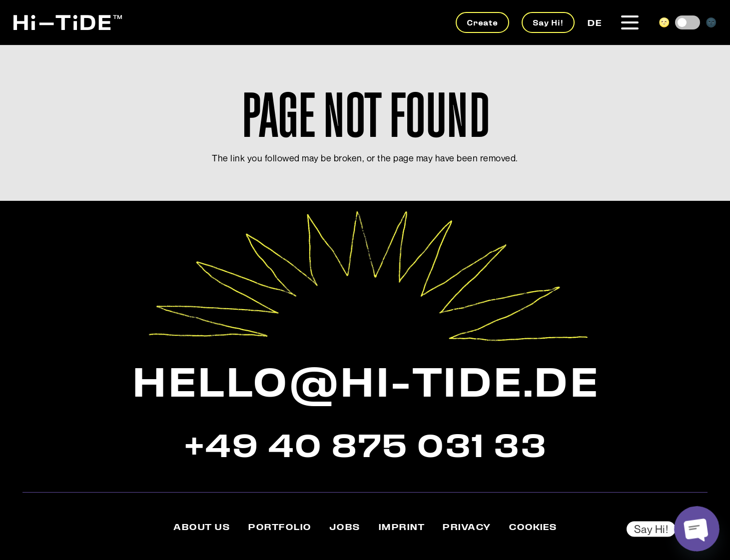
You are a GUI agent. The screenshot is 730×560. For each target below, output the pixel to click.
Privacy (466, 526)
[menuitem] (594, 22)
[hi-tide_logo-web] (68, 22)
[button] (630, 23)
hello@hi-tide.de (365, 379)
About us (202, 526)
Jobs (345, 526)
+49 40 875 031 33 (365, 443)
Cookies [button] (533, 526)
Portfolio (280, 526)
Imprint (401, 526)
